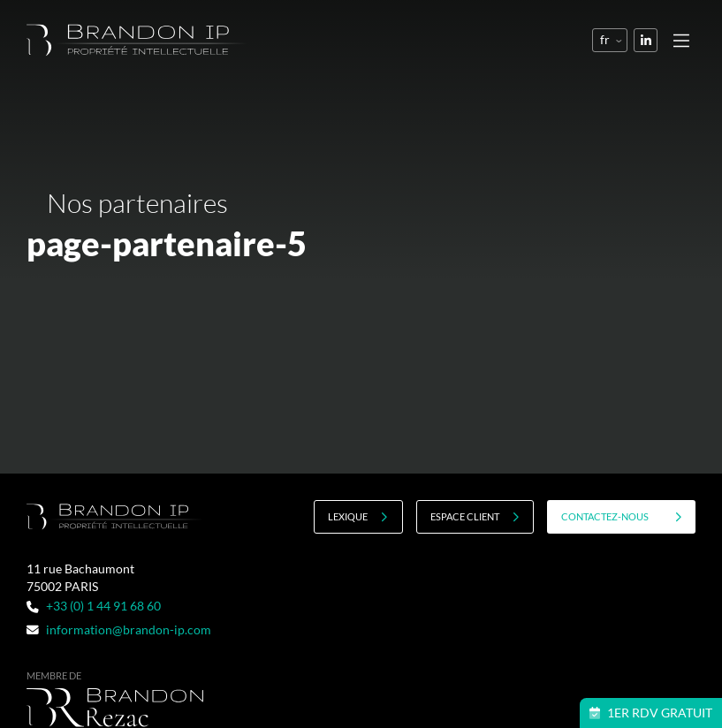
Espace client (475, 517)
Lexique (358, 517)
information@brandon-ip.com (118, 629)
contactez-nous (622, 517)
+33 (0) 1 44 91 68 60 (93, 606)
